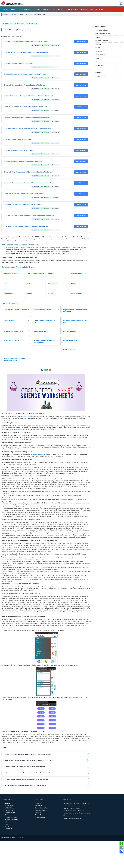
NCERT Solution (10, 835)
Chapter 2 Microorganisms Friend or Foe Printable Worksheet (27, 145)
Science (21, 15)
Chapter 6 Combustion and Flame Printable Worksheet (24, 221)
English (99, 122)
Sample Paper (9, 833)
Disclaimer (38, 840)
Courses (5, 9)
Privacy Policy (39, 842)
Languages (100, 136)
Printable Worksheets (11, 846)
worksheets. (51, 457)
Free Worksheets (71, 9)
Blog (91, 9)
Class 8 (15, 15)
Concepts (8, 842)
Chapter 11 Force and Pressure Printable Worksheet (23, 188)
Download (36, 9)
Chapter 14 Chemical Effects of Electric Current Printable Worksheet (29, 243)
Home (4, 15)
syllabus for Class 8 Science (32, 472)
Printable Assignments (12, 844)
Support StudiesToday (42, 835)
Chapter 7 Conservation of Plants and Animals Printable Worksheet (29, 210)
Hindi (98, 147)
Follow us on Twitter (41, 837)
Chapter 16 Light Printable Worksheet (18, 166)
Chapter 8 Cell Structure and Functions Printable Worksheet (26, 253)
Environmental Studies (103, 119)
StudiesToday (61, 464)
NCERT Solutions (24, 9)
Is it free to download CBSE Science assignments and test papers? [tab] (27, 800)
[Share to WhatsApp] (45, 397)
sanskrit (99, 157)
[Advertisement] (60, 32)
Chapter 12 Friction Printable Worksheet (19, 177)
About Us (38, 830)
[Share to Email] (50, 397)
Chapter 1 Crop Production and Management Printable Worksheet (28, 199)
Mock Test (83, 9)
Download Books (10, 840)
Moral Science (101, 140)
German (99, 133)
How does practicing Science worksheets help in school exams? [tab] (26, 806)
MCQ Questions (57, 9)
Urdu (98, 143)
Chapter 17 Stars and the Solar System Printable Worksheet (26, 79)
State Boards (99, 9)
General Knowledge (102, 126)
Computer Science (102, 115)
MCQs (7, 853)
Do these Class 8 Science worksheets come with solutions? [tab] (24, 794)
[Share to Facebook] (42, 397)
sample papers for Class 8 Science (40, 482)
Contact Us (39, 833)
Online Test (8, 856)
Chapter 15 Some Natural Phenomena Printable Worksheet (25, 101)
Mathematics (100, 150)
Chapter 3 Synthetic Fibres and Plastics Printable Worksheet (26, 69)
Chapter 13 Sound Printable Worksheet (18, 90)
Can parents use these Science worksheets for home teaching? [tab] (25, 812)
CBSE (13, 9)
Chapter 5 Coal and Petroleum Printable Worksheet (23, 232)
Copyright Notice (40, 844)
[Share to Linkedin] (47, 397)
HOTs (7, 849)
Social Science (101, 161)
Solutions (46, 9)
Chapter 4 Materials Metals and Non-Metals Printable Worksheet (27, 155)
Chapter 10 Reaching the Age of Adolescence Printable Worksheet (28, 123)
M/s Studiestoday (19, 865)
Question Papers (10, 837)
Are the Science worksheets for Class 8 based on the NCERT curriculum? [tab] (29, 787)
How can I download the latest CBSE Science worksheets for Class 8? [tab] (28, 781)
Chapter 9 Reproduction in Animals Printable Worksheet (25, 112)
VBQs (7, 851)
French (99, 129)
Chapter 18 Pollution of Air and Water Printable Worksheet (25, 134)
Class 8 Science (28, 443)
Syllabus (7, 830)
